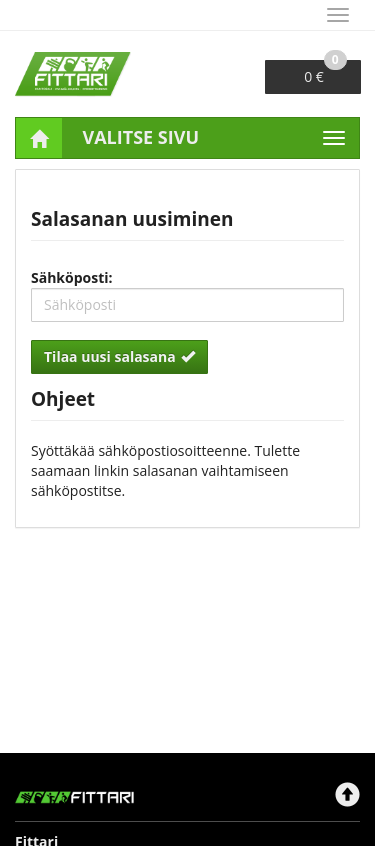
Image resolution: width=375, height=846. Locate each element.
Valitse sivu (141, 137)
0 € (325, 73)
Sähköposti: (72, 277)
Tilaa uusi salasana (119, 356)
